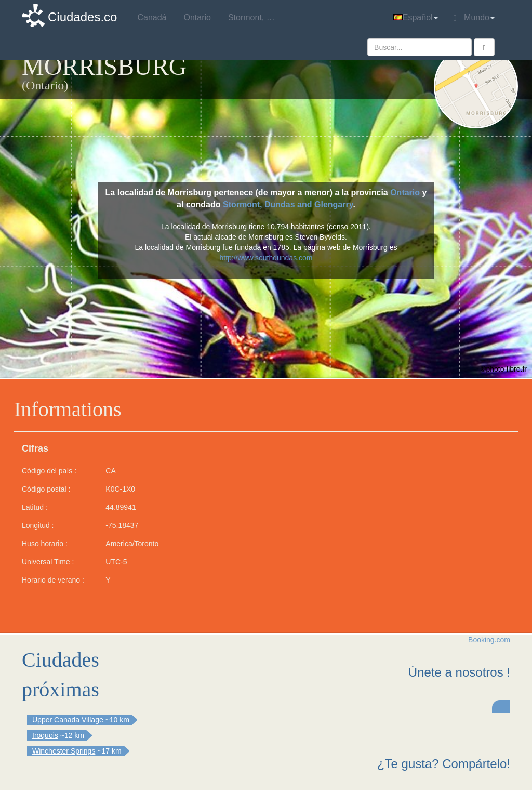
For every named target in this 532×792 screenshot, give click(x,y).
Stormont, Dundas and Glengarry (288, 204)
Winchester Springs (64, 751)
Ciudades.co (82, 17)
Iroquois (45, 735)
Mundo (474, 18)
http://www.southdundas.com (266, 258)
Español (416, 17)
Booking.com (489, 640)
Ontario (405, 193)
